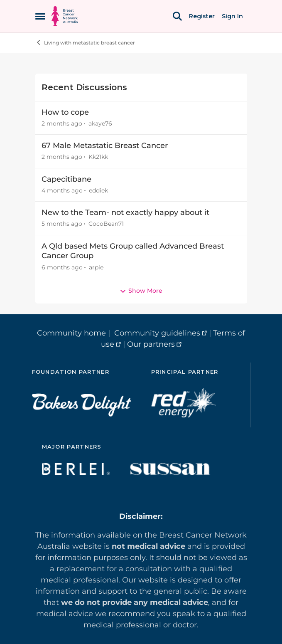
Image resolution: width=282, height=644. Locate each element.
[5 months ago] (62, 224)
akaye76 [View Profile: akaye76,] (100, 123)
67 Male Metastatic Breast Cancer (105, 146)
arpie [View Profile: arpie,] (96, 267)
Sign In (232, 16)
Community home (71, 333)
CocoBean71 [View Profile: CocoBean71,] (106, 224)
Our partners (151, 344)
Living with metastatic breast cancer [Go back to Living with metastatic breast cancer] (85, 42)
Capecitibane (66, 179)
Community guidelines (157, 333)
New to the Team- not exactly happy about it (125, 212)
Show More (141, 291)
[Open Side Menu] (40, 16)
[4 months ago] (62, 191)
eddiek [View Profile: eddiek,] (98, 190)
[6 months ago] (62, 267)
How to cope (65, 112)
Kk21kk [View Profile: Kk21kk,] (98, 157)
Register (202, 16)
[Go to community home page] (65, 16)
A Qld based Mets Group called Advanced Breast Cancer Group (133, 251)
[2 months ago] (62, 124)
